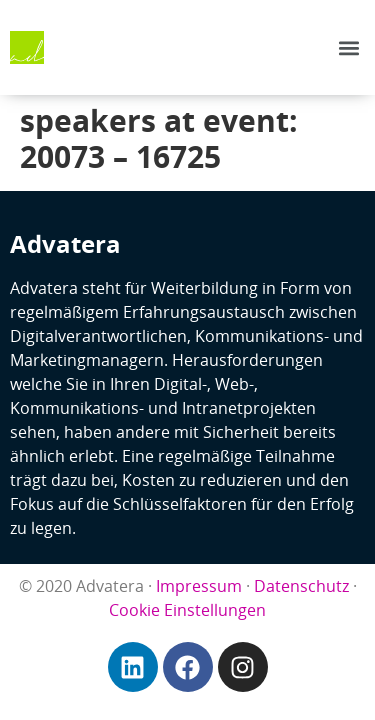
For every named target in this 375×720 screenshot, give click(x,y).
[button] (348, 47)
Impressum (199, 586)
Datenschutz (301, 586)
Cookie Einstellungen (187, 610)
